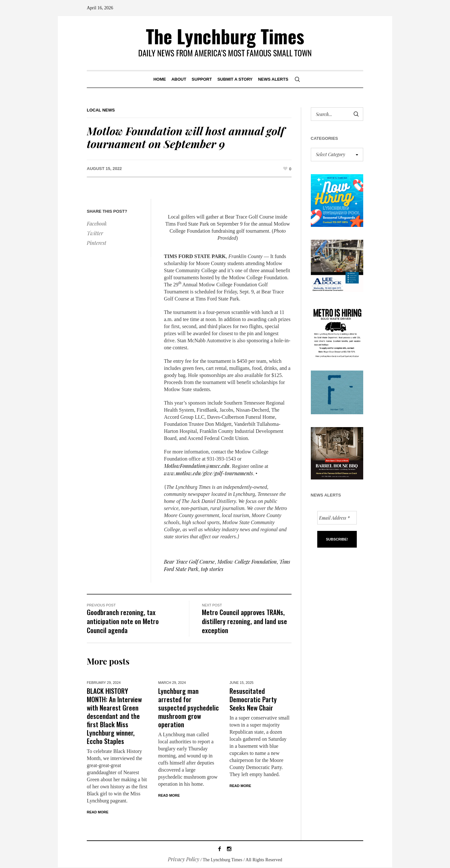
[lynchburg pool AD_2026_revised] (337, 200)
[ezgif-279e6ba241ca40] (337, 392)
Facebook (97, 224)
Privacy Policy (184, 860)
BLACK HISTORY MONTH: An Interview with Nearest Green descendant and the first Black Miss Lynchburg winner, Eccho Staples (114, 716)
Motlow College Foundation (247, 562)
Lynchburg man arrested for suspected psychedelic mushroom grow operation (189, 707)
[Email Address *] (337, 518)
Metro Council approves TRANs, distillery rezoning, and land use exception (244, 621)
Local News (101, 110)
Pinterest (97, 243)
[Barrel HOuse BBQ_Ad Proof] (337, 453)
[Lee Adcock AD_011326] (337, 265)
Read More (98, 812)
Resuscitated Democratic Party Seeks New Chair (253, 699)
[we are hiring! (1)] (337, 331)
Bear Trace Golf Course (189, 562)
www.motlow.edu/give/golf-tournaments (208, 473)
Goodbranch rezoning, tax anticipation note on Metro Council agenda (123, 621)
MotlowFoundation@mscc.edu (197, 466)
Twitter (95, 233)
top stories (212, 569)
